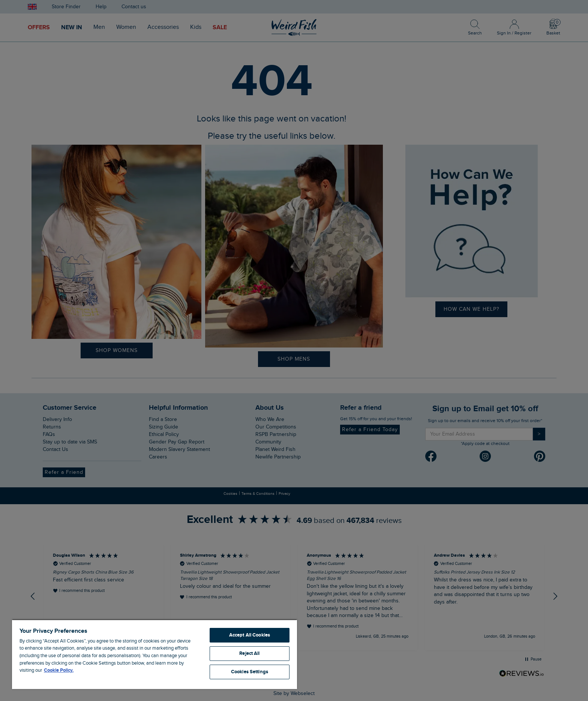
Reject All (249, 653)
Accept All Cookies (250, 635)
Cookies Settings (250, 672)
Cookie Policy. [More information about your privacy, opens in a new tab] (59, 670)
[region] (154, 654)
